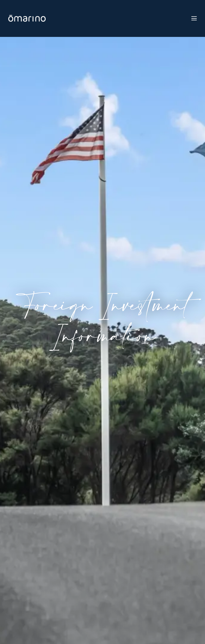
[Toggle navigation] (194, 18)
